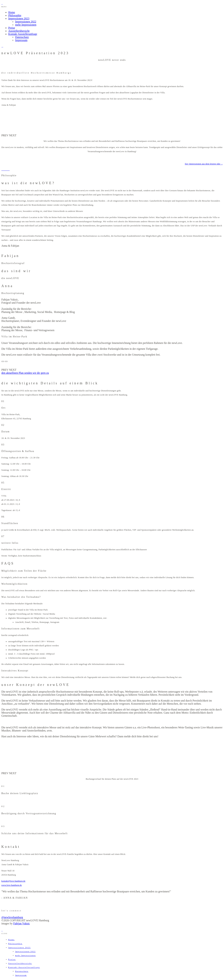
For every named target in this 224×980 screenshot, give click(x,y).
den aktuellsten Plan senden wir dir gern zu (25, 373)
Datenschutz (22, 37)
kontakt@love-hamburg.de (13, 881)
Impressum (21, 40)
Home (12, 12)
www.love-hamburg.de (12, 885)
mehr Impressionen (26, 25)
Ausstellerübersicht (19, 31)
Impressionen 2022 (26, 22)
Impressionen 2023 (19, 19)
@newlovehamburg (12, 917)
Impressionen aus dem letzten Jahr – (204, 164)
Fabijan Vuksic (22, 923)
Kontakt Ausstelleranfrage (23, 34)
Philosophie (15, 15)
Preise (12, 28)
